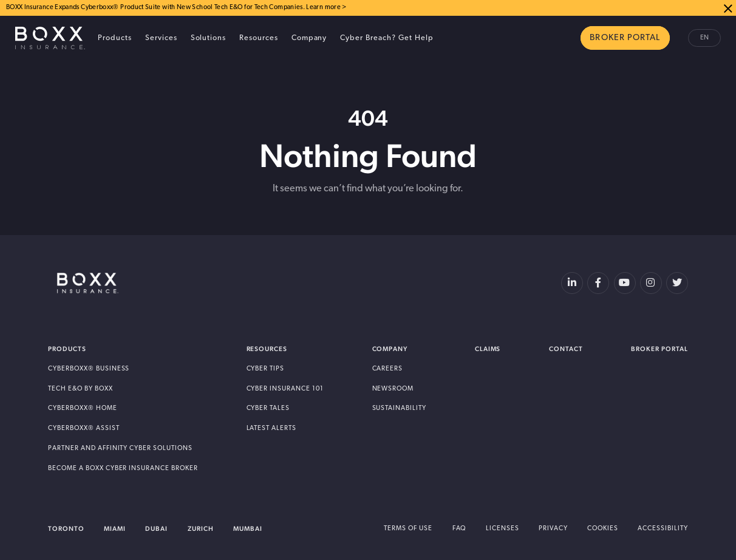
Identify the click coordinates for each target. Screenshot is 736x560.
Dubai (156, 529)
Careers (388, 369)
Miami (115, 529)
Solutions (209, 38)
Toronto (66, 529)
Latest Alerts (272, 429)
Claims (488, 349)
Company (309, 38)
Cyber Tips (266, 369)
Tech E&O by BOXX (80, 389)
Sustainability (400, 408)
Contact (566, 349)
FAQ (459, 529)
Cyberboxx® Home (83, 408)
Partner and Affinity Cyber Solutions (120, 449)
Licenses (503, 529)
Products (115, 38)
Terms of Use (408, 529)
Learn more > (326, 8)
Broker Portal (659, 349)
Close (728, 8)
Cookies (603, 529)
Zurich (201, 529)
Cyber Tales (268, 408)
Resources (259, 38)
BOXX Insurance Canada (50, 38)
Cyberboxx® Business (89, 369)
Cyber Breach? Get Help (387, 38)
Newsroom (393, 389)
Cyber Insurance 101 (285, 389)
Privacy (553, 529)
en (704, 38)
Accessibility (663, 529)
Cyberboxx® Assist (84, 429)
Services (161, 38)
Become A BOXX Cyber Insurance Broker (123, 469)
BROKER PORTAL (625, 38)
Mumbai (248, 529)
